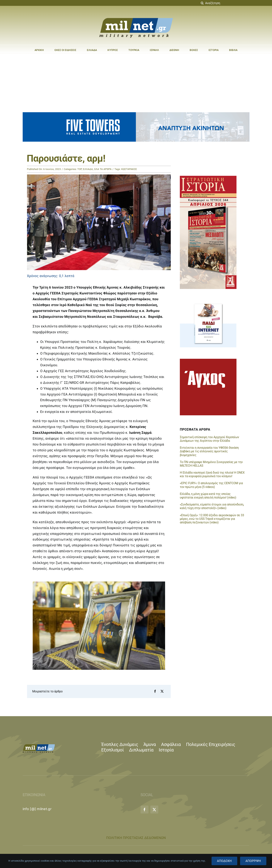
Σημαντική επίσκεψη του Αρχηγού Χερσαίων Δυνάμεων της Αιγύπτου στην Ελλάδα (209, 439)
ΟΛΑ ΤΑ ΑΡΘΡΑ (103, 169)
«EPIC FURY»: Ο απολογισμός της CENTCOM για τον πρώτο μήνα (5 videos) (211, 485)
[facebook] (144, 810)
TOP (80, 169)
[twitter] (154, 810)
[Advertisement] (136, 82)
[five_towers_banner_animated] (136, 114)
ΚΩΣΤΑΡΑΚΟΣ (129, 169)
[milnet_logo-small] (39, 746)
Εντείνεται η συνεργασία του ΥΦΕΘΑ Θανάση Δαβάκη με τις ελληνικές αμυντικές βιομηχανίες (209, 451)
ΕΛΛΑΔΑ (88, 169)
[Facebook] (155, 691)
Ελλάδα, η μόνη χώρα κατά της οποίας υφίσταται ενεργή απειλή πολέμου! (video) (208, 496)
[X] (162, 691)
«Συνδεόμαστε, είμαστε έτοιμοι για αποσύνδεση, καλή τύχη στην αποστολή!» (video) (212, 506)
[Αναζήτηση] (224, 3)
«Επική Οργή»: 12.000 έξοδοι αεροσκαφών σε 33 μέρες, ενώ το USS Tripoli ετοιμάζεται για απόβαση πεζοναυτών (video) (212, 519)
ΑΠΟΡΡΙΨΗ (253, 861)
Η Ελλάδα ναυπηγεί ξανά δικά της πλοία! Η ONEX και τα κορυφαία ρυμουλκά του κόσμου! (212, 474)
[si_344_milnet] (208, 177)
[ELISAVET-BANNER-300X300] (208, 360)
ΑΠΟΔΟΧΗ (224, 861)
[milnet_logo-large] (136, 18)
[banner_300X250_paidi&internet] (208, 302)
